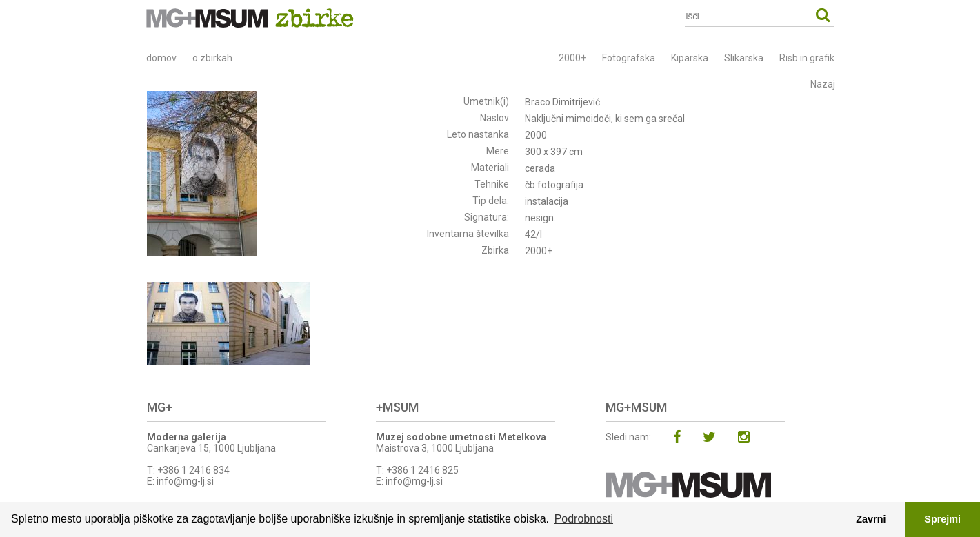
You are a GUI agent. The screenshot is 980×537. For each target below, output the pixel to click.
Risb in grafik (807, 58)
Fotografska (629, 58)
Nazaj (823, 84)
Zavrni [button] (871, 519)
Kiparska (690, 58)
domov (161, 58)
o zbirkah (212, 58)
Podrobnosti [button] (584, 519)
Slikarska (744, 58)
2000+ (572, 58)
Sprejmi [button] (942, 519)
